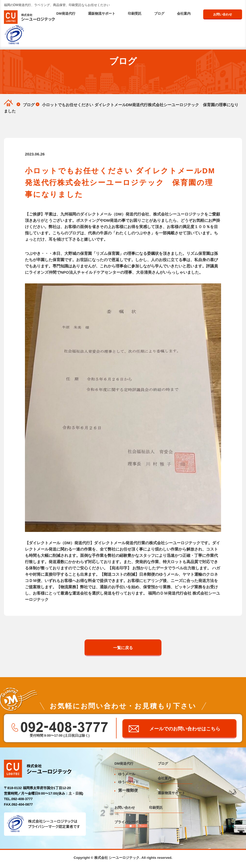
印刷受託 (135, 14)
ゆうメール (125, 776)
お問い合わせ (223, 14)
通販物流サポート (102, 14)
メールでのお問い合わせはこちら (186, 730)
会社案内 (184, 14)
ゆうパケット (127, 784)
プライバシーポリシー (132, 824)
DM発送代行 (66, 14)
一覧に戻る (123, 648)
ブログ (159, 14)
